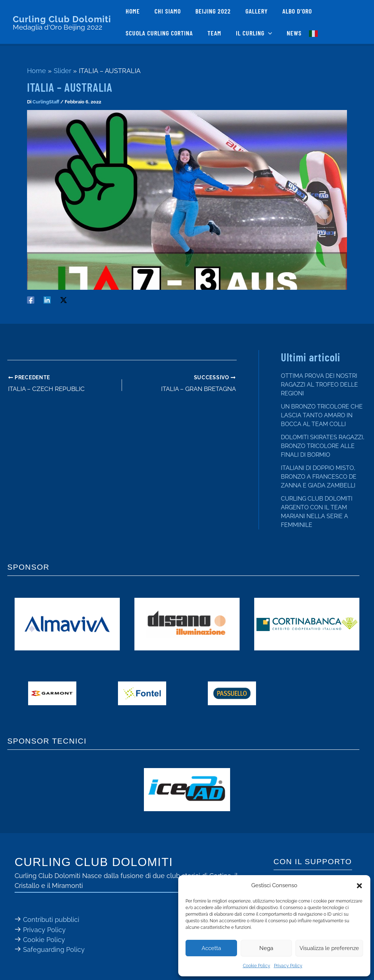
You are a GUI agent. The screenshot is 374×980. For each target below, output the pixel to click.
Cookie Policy (257, 966)
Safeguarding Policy (54, 949)
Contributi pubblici (51, 920)
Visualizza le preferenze (329, 948)
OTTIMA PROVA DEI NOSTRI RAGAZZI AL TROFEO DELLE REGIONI (319, 385)
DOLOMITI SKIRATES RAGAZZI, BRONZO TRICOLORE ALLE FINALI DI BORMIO (323, 446)
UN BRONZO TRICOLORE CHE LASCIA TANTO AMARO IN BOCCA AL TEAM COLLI (322, 415)
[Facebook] (31, 299)
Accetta (211, 948)
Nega (266, 948)
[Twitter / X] (64, 299)
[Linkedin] (47, 299)
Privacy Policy (288, 966)
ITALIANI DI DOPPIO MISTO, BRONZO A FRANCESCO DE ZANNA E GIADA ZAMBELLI (319, 477)
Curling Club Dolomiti (62, 19)
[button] (359, 886)
